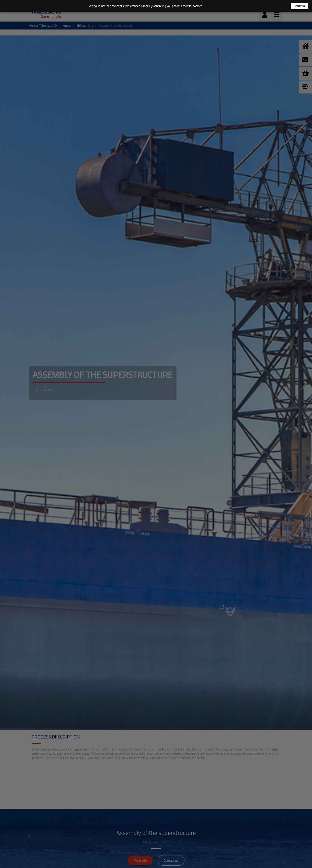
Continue (300, 6)
